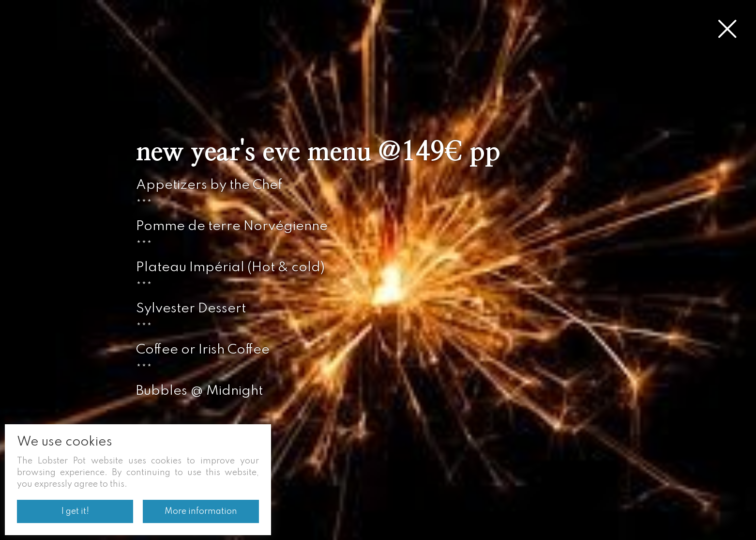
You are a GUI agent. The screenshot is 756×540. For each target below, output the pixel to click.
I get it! (75, 511)
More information (201, 511)
